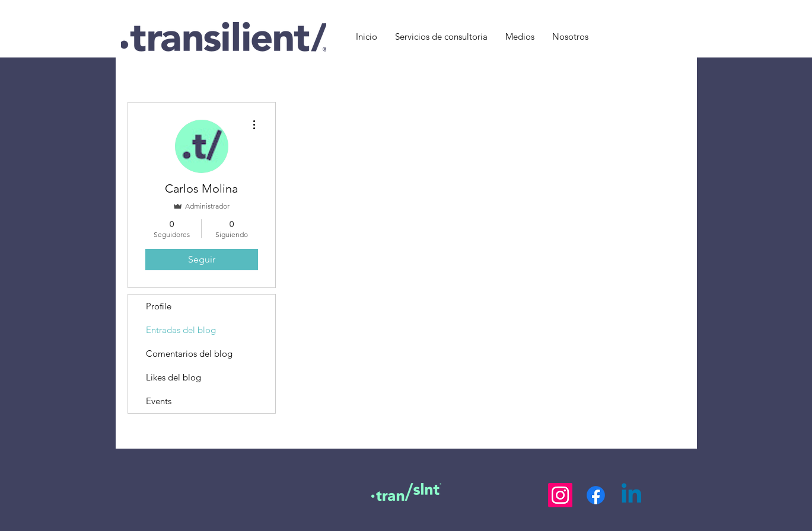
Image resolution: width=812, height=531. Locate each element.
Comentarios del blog (189, 354)
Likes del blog (173, 377)
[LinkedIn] (631, 495)
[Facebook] (596, 495)
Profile (159, 306)
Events (159, 401)
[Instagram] (560, 495)
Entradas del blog (181, 330)
